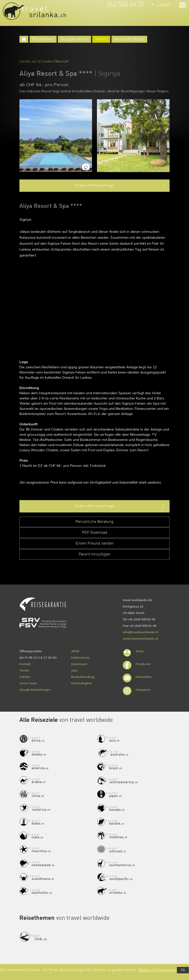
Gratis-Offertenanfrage (120, 186)
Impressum (79, 664)
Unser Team (28, 683)
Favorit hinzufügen (95, 554)
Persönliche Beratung (94, 522)
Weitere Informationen (157, 970)
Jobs (74, 670)
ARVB (75, 651)
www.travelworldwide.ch (141, 638)
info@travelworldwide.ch (141, 632)
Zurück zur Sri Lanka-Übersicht (44, 61)
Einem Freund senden (95, 544)
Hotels (101, 39)
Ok (183, 970)
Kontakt (25, 664)
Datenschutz (80, 657)
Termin (24, 670)
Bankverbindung (83, 677)
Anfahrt (25, 677)
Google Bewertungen (35, 690)
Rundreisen (43, 39)
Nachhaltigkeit (81, 683)
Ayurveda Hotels (129, 39)
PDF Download (95, 533)
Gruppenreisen (74, 39)
